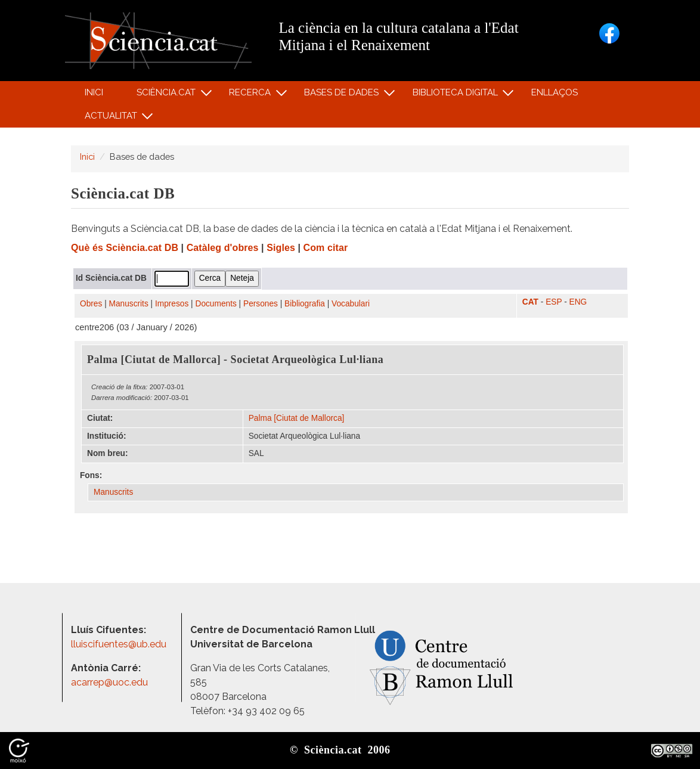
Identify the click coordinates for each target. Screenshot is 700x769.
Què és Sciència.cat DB (125, 248)
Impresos (172, 304)
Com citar (326, 248)
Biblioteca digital (457, 95)
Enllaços (555, 92)
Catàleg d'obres (223, 248)
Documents (216, 304)
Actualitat (112, 118)
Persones (261, 304)
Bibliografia (305, 304)
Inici (94, 92)
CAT (530, 302)
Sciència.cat (168, 95)
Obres (91, 304)
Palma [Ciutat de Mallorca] (297, 418)
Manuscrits (129, 304)
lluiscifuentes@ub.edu (120, 644)
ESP (554, 302)
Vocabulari (351, 304)
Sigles (281, 248)
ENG (578, 302)
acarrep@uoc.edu (109, 682)
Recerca (252, 95)
